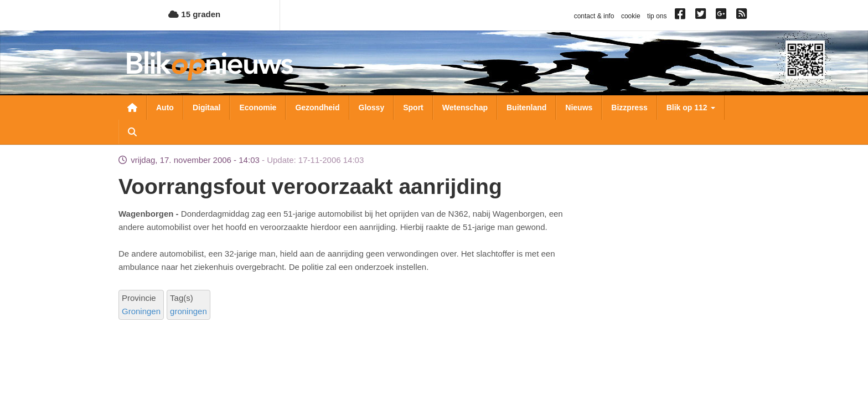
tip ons (657, 16)
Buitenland (526, 108)
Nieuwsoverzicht (132, 108)
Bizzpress (629, 108)
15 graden (194, 14)
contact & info (594, 16)
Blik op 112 (691, 108)
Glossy (372, 108)
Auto (165, 108)
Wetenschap (465, 108)
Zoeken (132, 132)
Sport (413, 108)
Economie (258, 108)
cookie (631, 16)
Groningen (141, 311)
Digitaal (207, 108)
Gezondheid (317, 108)
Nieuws (579, 108)
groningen (188, 311)
